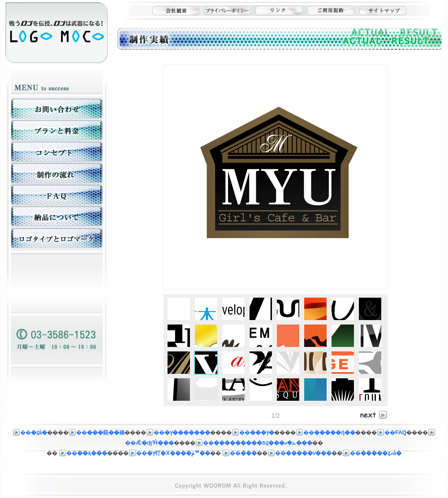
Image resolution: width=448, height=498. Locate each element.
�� (30, 433)
